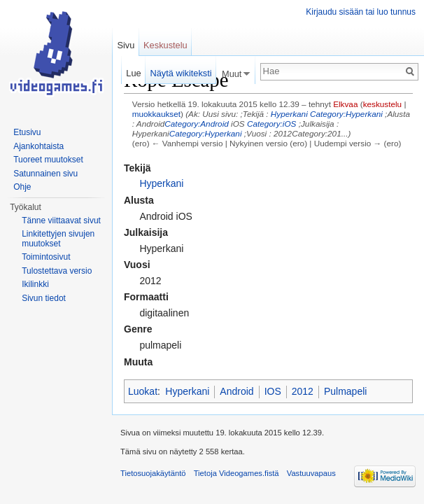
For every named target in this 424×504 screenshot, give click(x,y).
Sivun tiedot (44, 298)
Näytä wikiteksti (181, 73)
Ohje (22, 187)
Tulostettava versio (57, 271)
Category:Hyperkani (346, 114)
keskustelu (383, 104)
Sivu (126, 45)
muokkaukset (156, 114)
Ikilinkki (35, 284)
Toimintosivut (46, 257)
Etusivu (27, 132)
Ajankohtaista (38, 146)
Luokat (143, 391)
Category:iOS (272, 124)
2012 (303, 391)
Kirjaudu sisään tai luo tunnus (361, 12)
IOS (273, 391)
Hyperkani (289, 114)
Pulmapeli (345, 391)
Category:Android (196, 124)
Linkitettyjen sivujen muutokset (58, 239)
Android (236, 391)
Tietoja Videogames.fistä (236, 473)
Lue (133, 73)
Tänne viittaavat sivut (61, 220)
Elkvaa (345, 104)
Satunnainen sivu (45, 174)
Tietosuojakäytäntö (153, 473)
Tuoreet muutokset (48, 160)
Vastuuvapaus (311, 473)
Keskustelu (165, 45)
